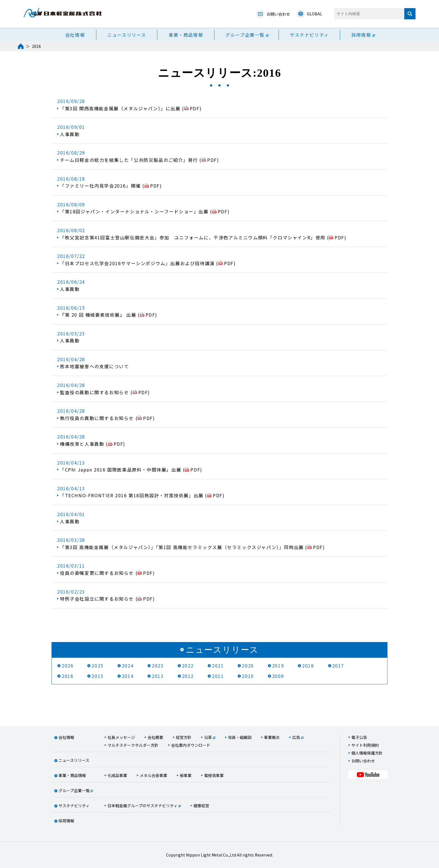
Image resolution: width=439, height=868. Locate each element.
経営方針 (184, 737)
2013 (158, 676)
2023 (158, 666)
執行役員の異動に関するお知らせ (98, 418)
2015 (97, 676)
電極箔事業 (214, 775)
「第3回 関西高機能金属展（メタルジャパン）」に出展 (121, 108)
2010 (248, 676)
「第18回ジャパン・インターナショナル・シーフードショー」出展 (135, 211)
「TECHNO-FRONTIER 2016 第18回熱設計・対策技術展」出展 (132, 495)
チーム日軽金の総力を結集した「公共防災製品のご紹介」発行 (130, 160)
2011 (218, 676)
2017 (338, 666)
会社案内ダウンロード (191, 745)
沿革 (208, 737)
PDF (195, 108)
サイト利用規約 (365, 745)
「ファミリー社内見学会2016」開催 (101, 186)
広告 (296, 737)
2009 (278, 676)
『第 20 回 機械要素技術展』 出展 (99, 315)
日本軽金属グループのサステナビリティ (143, 806)
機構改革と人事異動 (83, 444)
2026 (67, 666)
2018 (308, 666)
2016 (67, 676)
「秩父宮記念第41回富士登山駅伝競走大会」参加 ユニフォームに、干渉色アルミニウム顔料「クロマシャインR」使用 (193, 237)
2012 (188, 676)
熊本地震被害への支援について (94, 366)
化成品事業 (117, 775)
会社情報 (75, 35)
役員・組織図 (240, 737)
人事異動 (70, 134)
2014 (128, 676)
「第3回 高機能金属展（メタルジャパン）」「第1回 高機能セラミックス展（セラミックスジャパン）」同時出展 (183, 547)
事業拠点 (272, 737)
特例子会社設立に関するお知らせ (98, 599)
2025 (97, 666)
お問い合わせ (363, 761)
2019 (278, 666)
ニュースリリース (127, 35)
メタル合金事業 (153, 775)
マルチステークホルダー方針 (133, 745)
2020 (248, 666)
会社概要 (155, 737)
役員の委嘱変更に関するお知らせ (98, 573)
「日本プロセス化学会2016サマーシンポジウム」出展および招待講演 (138, 263)
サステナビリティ (309, 35)
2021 (218, 666)
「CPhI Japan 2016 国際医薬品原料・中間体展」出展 (121, 470)
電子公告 (359, 737)
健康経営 (201, 806)
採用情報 (361, 35)
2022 (188, 666)
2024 (128, 666)
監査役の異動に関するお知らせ (95, 392)
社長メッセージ (121, 737)
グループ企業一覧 (245, 35)
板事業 (186, 775)
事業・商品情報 (186, 35)
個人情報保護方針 (367, 753)
